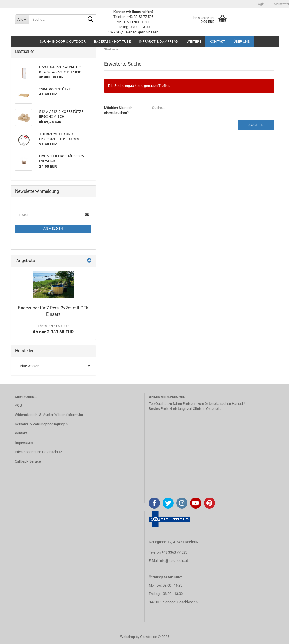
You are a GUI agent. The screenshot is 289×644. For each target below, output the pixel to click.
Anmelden (53, 229)
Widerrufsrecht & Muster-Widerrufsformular (49, 415)
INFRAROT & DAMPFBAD (159, 42)
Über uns (242, 42)
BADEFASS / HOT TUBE (112, 42)
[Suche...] (22, 19)
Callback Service (28, 461)
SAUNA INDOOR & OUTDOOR (63, 42)
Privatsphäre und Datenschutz (38, 452)
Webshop (128, 637)
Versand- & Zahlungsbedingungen (41, 424)
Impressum (24, 443)
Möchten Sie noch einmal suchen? (118, 110)
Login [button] (260, 4)
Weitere (194, 42)
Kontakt (217, 42)
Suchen (256, 125)
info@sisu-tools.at (174, 561)
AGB (18, 405)
